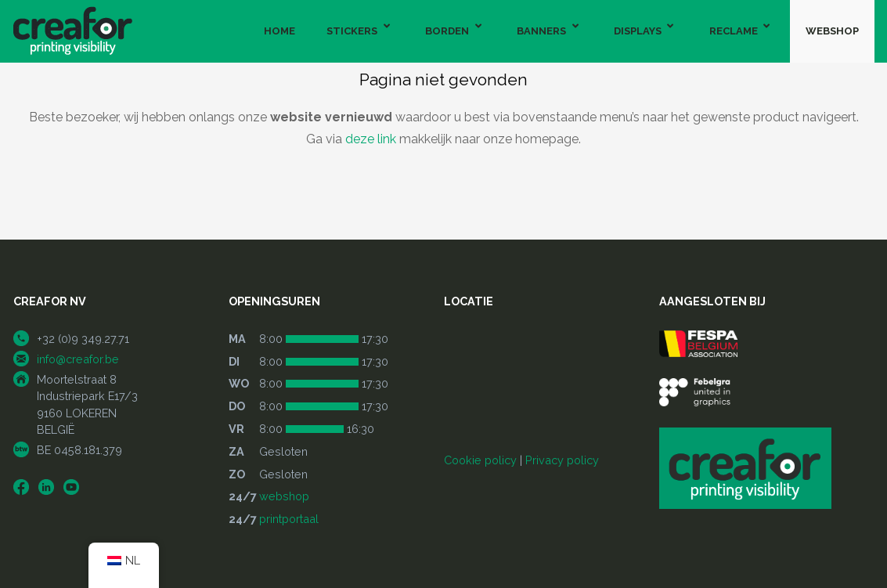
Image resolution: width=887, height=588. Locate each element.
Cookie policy (480, 460)
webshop (284, 496)
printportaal (289, 519)
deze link (371, 139)
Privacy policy (562, 460)
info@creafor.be (78, 359)
